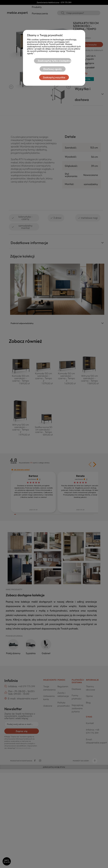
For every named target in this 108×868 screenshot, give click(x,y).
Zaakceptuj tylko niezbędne (53, 61)
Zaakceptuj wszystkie (54, 78)
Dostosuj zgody (51, 69)
